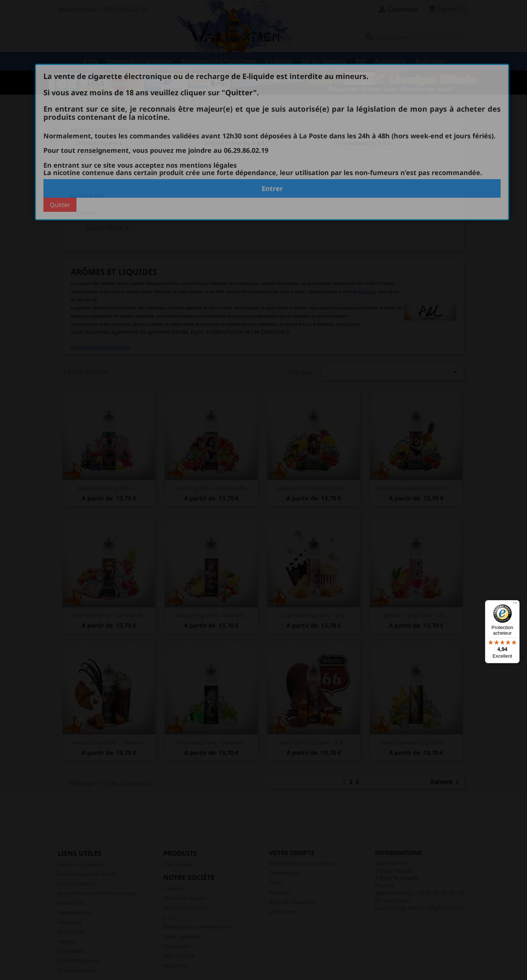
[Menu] (515, 605)
